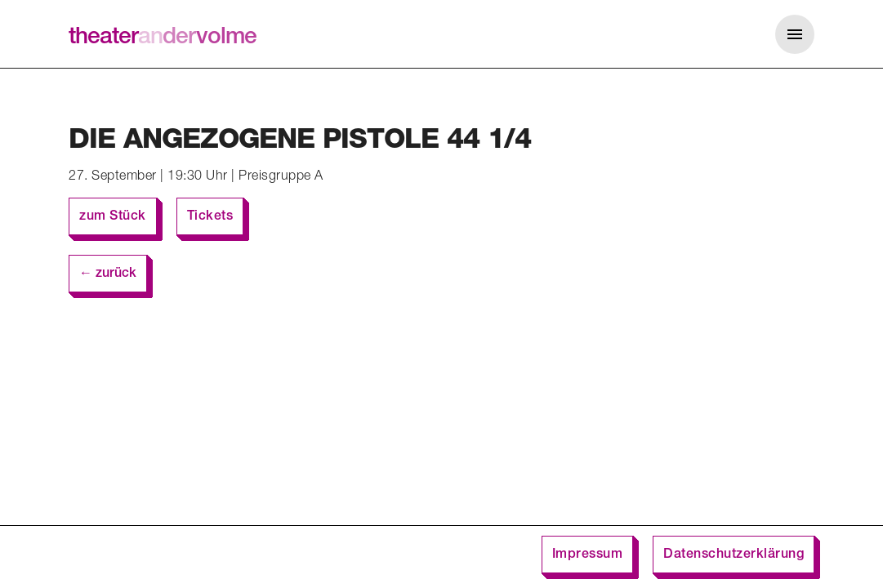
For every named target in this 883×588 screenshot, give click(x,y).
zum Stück (113, 217)
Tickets (210, 217)
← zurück (108, 274)
